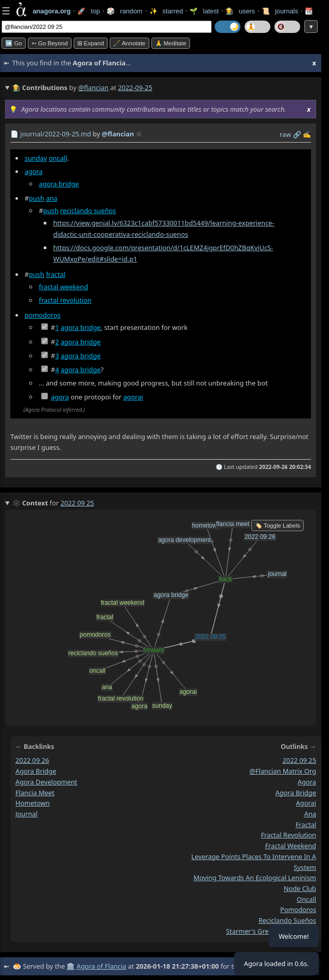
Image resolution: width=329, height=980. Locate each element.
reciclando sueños (88, 211)
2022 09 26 (32, 760)
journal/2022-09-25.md (55, 134)
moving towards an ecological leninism (255, 878)
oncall (58, 158)
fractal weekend (64, 287)
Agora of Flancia (101, 966)
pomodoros (43, 315)
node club (300, 888)
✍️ (307, 134)
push (37, 198)
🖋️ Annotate (129, 43)
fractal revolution (65, 300)
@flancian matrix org (283, 771)
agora (34, 171)
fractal (56, 274)
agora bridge (59, 184)
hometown (32, 803)
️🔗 (297, 134)
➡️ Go (14, 43)
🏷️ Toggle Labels (278, 526)
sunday (36, 158)
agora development (46, 782)
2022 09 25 (299, 760)
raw (285, 134)
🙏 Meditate (171, 43)
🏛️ (71, 966)
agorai (133, 397)
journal (27, 814)
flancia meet (35, 793)
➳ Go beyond (50, 43)
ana (51, 198)
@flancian (93, 87)
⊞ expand (91, 43)
